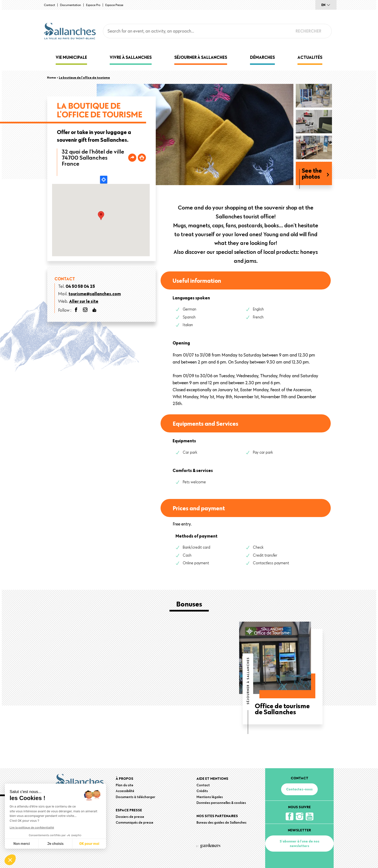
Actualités (310, 57)
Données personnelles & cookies (221, 803)
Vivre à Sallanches (131, 57)
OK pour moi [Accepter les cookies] (89, 844)
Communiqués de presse (135, 822)
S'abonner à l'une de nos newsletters (300, 843)
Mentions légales (210, 797)
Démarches (262, 57)
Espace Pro (93, 5)
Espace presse (114, 5)
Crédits (202, 791)
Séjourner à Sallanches (201, 57)
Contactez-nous (299, 789)
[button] (10, 860)
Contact (49, 5)
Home (51, 77)
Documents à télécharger (135, 797)
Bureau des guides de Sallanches (221, 822)
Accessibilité (125, 791)
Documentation (71, 5)
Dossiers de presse (130, 817)
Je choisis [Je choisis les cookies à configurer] (55, 844)
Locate (104, 180)
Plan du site (125, 785)
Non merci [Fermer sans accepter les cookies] (21, 844)
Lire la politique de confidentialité (32, 828)
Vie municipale (71, 57)
